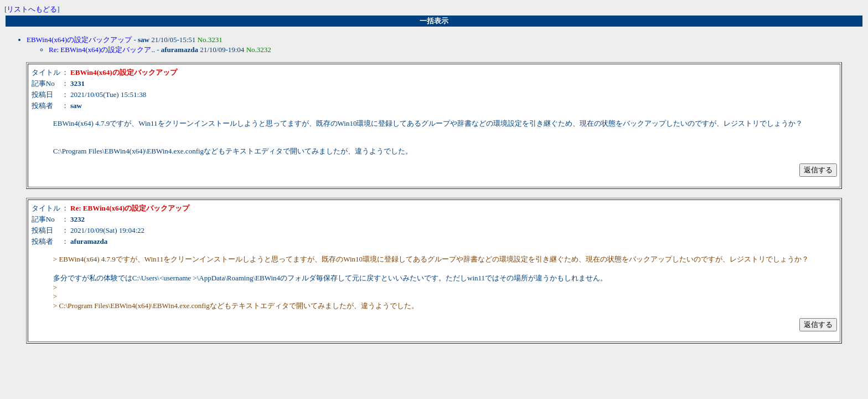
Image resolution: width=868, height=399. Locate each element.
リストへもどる (32, 9)
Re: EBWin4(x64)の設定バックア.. (102, 50)
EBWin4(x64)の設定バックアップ (79, 40)
